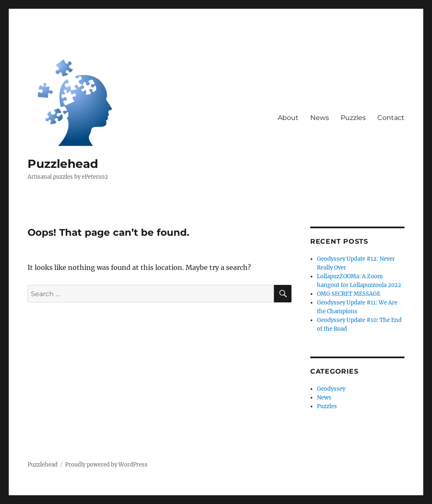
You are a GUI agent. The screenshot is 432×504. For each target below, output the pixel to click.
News (320, 118)
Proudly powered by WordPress (106, 465)
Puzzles (353, 118)
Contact (391, 118)
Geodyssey (331, 389)
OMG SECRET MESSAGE (349, 294)
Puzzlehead (63, 164)
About (288, 118)
